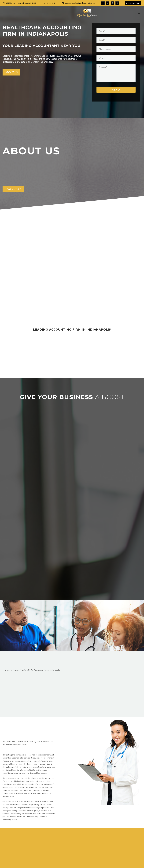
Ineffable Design (110, 865)
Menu (139, 13)
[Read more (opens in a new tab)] (49, 3)
